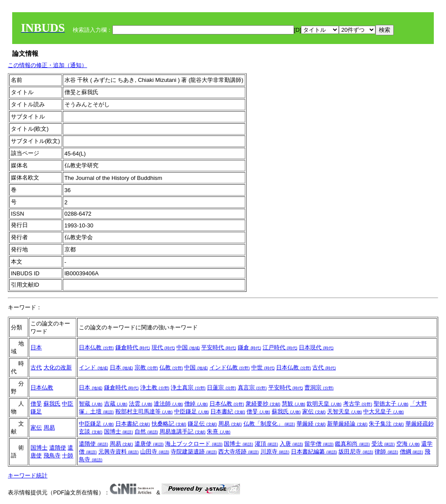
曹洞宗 (319, 387)
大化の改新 (58, 367)
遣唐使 (149, 444)
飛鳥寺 (52, 455)
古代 (36, 367)
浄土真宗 (188, 387)
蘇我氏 (52, 404)
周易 (49, 428)
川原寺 (275, 452)
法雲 (141, 404)
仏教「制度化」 (269, 424)
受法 (383, 444)
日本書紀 (228, 411)
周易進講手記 (182, 431)
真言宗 (252, 387)
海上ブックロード (194, 444)
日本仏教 (96, 347)
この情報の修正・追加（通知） (47, 65)
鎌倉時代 (133, 347)
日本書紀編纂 (314, 452)
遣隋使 (58, 448)
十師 (68, 455)
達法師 (168, 404)
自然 (146, 431)
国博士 (119, 431)
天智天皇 (345, 411)
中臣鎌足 (192, 411)
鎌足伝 (202, 424)
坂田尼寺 (356, 452)
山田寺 (155, 452)
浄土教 (155, 387)
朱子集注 (386, 424)
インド (93, 367)
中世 (263, 367)
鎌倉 (250, 347)
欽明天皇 (324, 404)
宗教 (146, 367)
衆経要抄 (263, 404)
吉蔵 (116, 404)
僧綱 (412, 452)
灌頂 (267, 444)
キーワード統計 (28, 475)
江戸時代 (280, 347)
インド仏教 (230, 367)
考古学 (358, 404)
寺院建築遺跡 (194, 452)
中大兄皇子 (383, 411)
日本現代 (316, 347)
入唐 (291, 444)
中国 (188, 347)
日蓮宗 (221, 387)
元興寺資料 (119, 452)
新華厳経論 (347, 424)
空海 (408, 444)
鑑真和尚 (352, 444)
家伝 (314, 411)
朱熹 (219, 431)
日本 (36, 347)
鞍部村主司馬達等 (144, 411)
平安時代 (219, 347)
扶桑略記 (169, 424)
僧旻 (36, 404)
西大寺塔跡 (238, 452)
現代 (163, 347)
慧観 (294, 404)
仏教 (171, 367)
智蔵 (91, 404)
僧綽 (196, 404)
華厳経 (311, 424)
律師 (386, 452)
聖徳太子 (391, 404)
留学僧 (319, 444)
